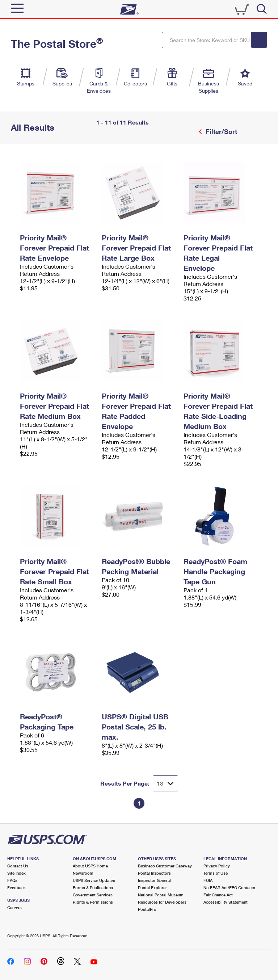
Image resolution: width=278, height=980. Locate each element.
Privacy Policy (217, 866)
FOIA (208, 880)
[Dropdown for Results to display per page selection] (165, 783)
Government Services (93, 895)
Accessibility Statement (226, 902)
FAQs (12, 880)
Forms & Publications (93, 888)
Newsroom (83, 873)
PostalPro (147, 909)
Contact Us (18, 866)
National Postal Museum (161, 895)
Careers (14, 907)
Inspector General (154, 880)
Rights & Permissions (93, 902)
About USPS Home (90, 866)
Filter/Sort (220, 131)
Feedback (16, 888)
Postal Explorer (152, 888)
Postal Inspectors (154, 873)
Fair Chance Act (218, 895)
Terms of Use (216, 873)
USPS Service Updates (94, 880)
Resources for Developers (162, 902)
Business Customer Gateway (165, 866)
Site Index (16, 873)
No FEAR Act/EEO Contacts (229, 888)
